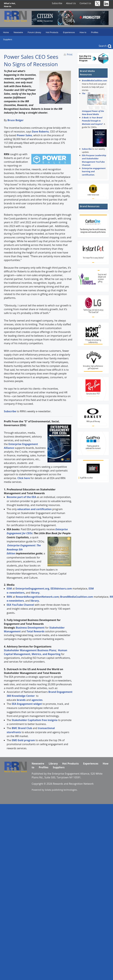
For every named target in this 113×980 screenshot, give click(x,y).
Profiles (95, 32)
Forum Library (34, 32)
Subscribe (57, 3)
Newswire (18, 32)
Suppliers (8, 39)
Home (6, 32)
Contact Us (85, 3)
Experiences (69, 32)
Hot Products (52, 32)
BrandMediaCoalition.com (94, 80)
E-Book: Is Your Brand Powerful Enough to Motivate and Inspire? (92, 121)
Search (103, 46)
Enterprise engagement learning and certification (94, 171)
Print (70, 55)
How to (83, 32)
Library (53, 764)
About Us (71, 3)
